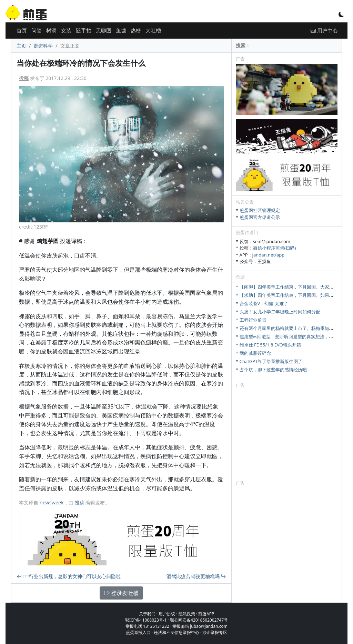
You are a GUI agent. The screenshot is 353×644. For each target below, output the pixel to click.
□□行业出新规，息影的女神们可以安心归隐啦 (69, 576)
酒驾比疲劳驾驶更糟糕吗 (196, 576)
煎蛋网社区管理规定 (260, 210)
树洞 (51, 30)
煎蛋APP (206, 614)
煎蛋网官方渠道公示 (260, 217)
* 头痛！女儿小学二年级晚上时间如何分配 (278, 312)
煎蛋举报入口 (138, 632)
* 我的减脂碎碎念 (253, 353)
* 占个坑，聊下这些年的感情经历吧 (271, 370)
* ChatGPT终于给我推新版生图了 (269, 361)
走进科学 (43, 46)
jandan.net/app (269, 255)
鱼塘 (121, 30)
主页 (21, 46)
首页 (22, 30)
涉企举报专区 (215, 632)
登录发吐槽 (121, 593)
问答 (37, 30)
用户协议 (167, 614)
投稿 (24, 78)
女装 (66, 30)
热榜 (136, 30)
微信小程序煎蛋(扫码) (275, 248)
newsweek (52, 502)
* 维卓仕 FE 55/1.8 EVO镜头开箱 (268, 345)
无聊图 (104, 30)
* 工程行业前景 (251, 320)
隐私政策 (187, 614)
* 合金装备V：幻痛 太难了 (262, 303)
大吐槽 (153, 30)
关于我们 (147, 614)
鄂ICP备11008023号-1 (146, 620)
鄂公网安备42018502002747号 (199, 620)
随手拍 (84, 30)
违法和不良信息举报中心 (176, 632)
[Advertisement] (287, 434)
